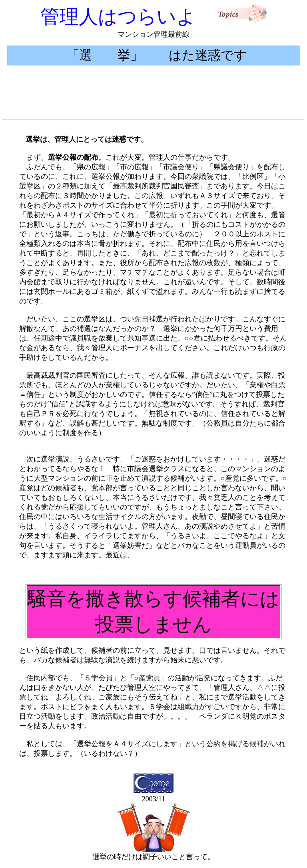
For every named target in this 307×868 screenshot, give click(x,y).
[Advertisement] (153, 98)
